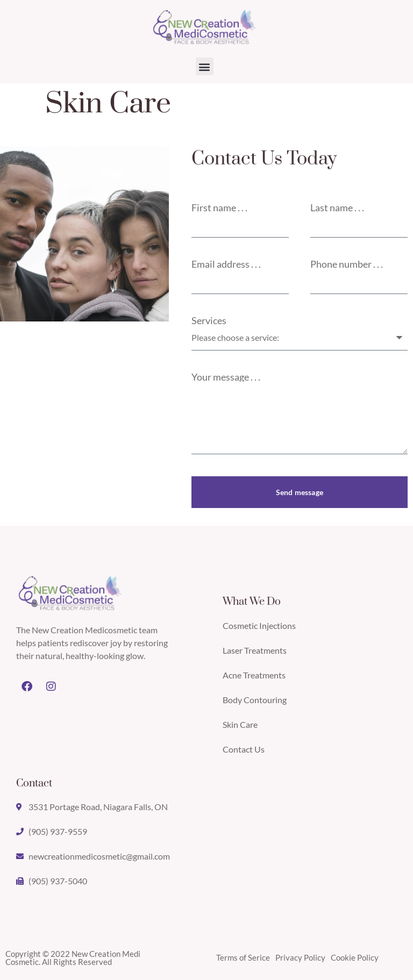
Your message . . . (226, 377)
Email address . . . (226, 264)
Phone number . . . (347, 264)
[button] (205, 66)
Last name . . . (337, 208)
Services (209, 320)
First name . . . (219, 208)
